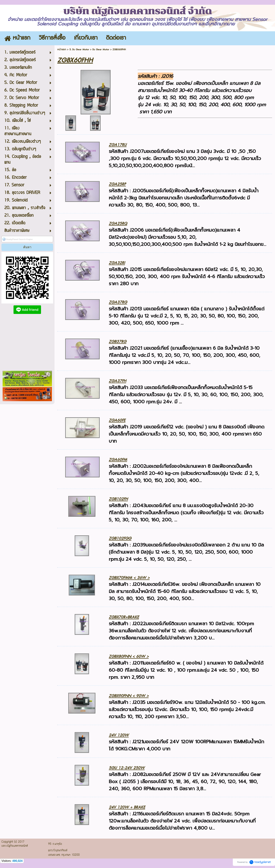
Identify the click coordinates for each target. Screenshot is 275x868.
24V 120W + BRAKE (127, 807)
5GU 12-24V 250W (127, 768)
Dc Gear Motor (101, 49)
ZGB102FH (118, 499)
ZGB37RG (118, 342)
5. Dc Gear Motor (79, 49)
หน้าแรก (62, 49)
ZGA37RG (118, 302)
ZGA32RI (117, 263)
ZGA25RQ (118, 223)
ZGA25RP (117, 184)
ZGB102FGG (120, 538)
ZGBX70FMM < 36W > (129, 578)
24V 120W (119, 735)
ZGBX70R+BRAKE (124, 617)
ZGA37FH (117, 381)
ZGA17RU (118, 145)
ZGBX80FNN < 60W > (129, 656)
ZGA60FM (118, 460)
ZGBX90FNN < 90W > (129, 696)
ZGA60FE (117, 420)
